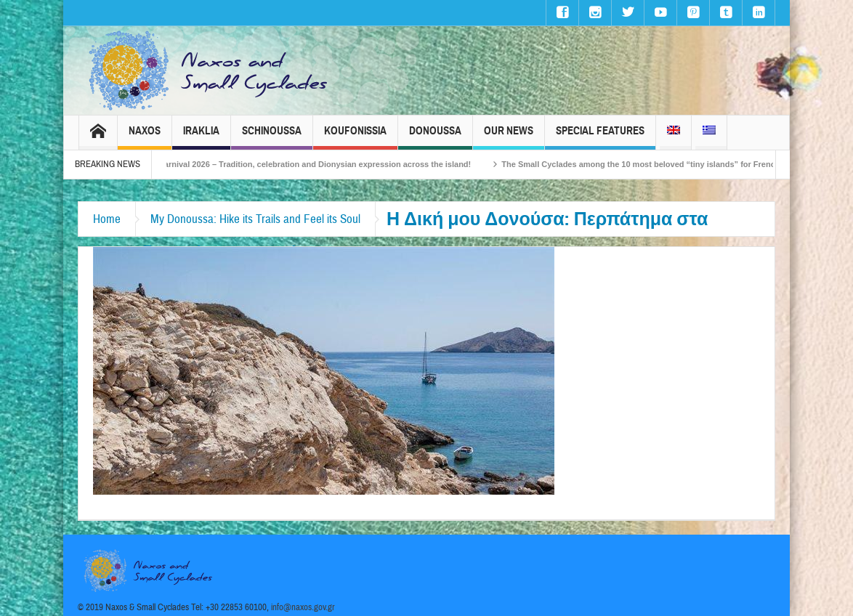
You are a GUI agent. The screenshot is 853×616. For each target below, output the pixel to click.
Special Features (600, 137)
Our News (509, 137)
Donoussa (435, 137)
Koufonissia (355, 137)
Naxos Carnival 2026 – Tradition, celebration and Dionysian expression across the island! (310, 164)
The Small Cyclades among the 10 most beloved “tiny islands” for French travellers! (670, 164)
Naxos (145, 137)
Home (107, 219)
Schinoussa (272, 137)
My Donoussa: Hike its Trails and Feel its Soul (255, 219)
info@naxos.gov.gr (303, 607)
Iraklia (201, 137)
